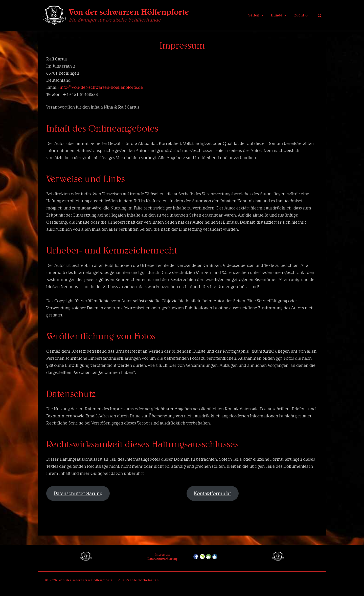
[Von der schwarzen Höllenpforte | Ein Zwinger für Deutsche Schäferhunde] (54, 14)
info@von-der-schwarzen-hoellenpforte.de (101, 87)
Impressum (162, 554)
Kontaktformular (213, 493)
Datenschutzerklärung (78, 493)
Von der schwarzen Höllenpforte (86, 580)
